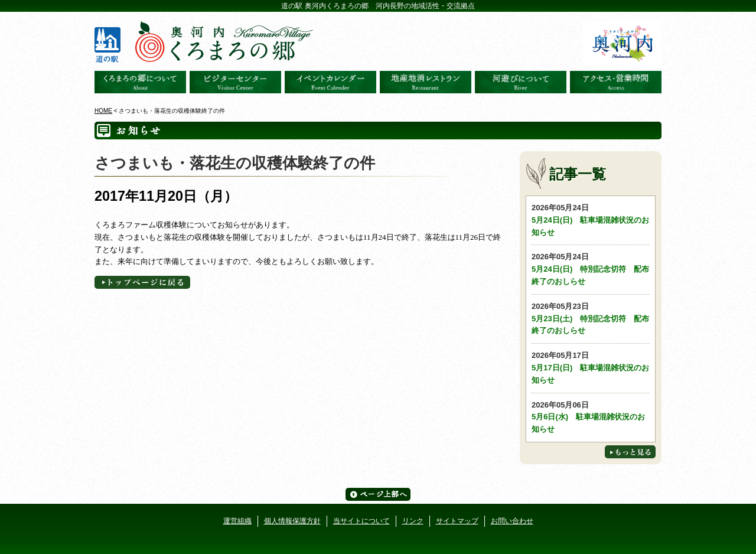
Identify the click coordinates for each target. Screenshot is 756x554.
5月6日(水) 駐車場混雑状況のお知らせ (591, 417)
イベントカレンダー (330, 82)
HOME (103, 111)
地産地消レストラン (426, 82)
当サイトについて (361, 521)
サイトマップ (457, 521)
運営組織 (237, 521)
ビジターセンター (235, 82)
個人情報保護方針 (292, 521)
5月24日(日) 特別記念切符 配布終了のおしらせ (591, 268)
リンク (413, 521)
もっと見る (630, 452)
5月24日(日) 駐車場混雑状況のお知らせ (591, 219)
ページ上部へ (378, 494)
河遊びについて (521, 82)
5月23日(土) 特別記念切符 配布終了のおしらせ (591, 318)
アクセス (616, 82)
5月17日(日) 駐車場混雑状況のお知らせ (591, 367)
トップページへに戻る (142, 282)
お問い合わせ (512, 521)
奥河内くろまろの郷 (140, 82)
